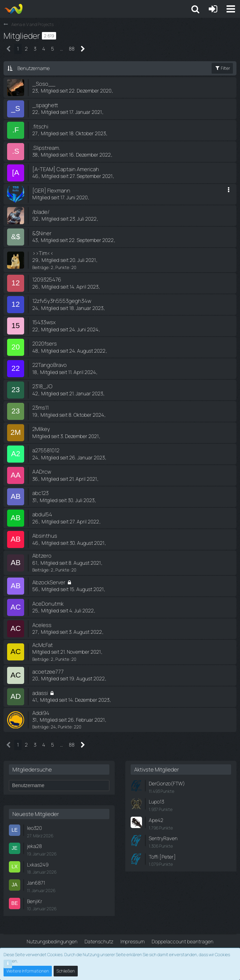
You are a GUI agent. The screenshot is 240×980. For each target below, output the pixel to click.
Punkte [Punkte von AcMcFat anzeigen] (62, 659)
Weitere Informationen (28, 971)
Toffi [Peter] (162, 857)
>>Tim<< (43, 253)
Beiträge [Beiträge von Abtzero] (40, 570)
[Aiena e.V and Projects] (13, 9)
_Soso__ (44, 84)
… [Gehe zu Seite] (61, 49)
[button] (231, 9)
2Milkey (41, 429)
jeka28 (34, 846)
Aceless (42, 625)
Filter (222, 68)
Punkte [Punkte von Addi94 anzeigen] (65, 727)
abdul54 (42, 514)
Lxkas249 (38, 865)
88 (72, 49)
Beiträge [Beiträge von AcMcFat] (40, 659)
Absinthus (45, 536)
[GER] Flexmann (51, 191)
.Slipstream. (46, 148)
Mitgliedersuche (32, 770)
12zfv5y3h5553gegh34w (62, 301)
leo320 (34, 828)
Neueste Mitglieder (36, 814)
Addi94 (41, 713)
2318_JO (42, 386)
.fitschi (40, 127)
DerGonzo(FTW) (167, 783)
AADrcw (42, 472)
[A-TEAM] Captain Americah (66, 169)
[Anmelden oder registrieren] (213, 9)
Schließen (66, 971)
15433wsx (44, 322)
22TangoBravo (50, 365)
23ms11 (40, 408)
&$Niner (42, 233)
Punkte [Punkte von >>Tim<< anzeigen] (62, 267)
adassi (40, 693)
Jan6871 (36, 883)
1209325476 (47, 280)
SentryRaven (163, 838)
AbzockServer (49, 582)
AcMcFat (43, 645)
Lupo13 (156, 802)
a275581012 (46, 450)
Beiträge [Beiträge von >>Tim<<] (40, 267)
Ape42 (156, 820)
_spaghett (45, 105)
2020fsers (45, 344)
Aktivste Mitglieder (157, 770)
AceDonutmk (48, 604)
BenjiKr (35, 901)
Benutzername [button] (34, 68)
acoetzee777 (48, 672)
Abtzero (42, 556)
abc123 (40, 493)
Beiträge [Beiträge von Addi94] (40, 727)
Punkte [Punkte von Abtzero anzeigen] (62, 570)
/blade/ (41, 212)
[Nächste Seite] (83, 49)
